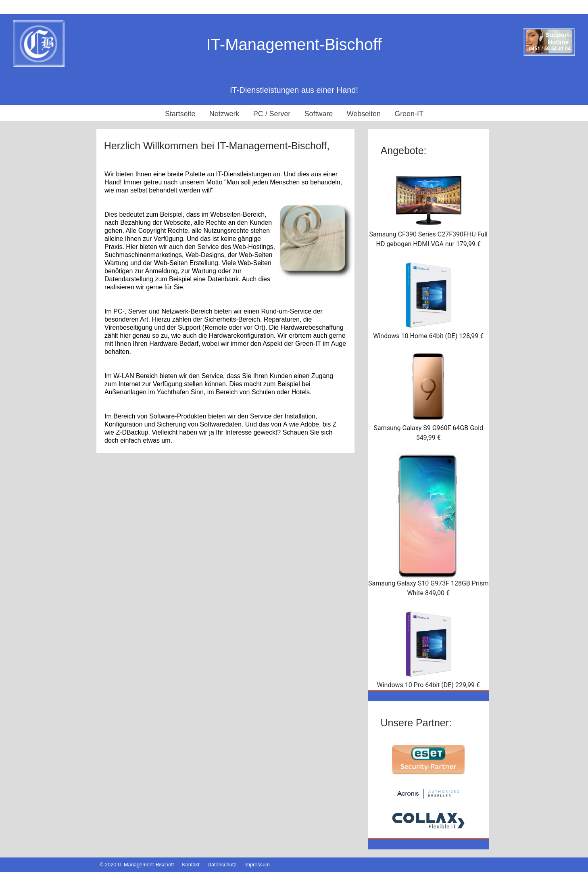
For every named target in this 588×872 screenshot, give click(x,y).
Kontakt (191, 865)
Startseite (179, 114)
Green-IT (410, 114)
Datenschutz (222, 865)
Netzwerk (224, 114)
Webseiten (364, 114)
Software (319, 114)
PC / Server (272, 114)
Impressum (257, 865)
